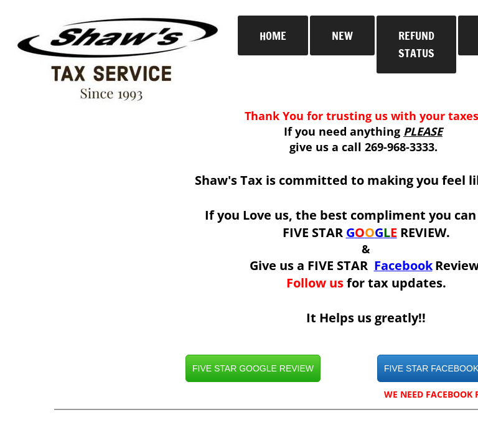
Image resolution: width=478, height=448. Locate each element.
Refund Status (416, 44)
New (342, 35)
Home (273, 35)
